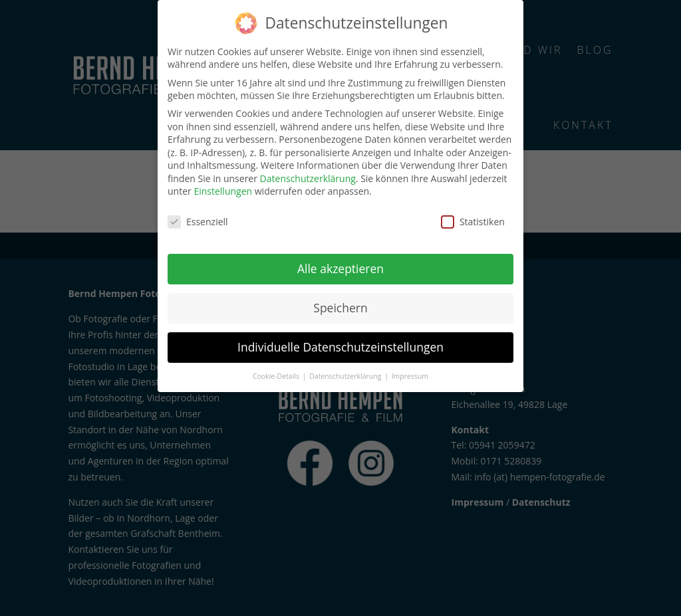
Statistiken (473, 222)
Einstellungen (223, 191)
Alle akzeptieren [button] (340, 268)
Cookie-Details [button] (277, 376)
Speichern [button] (340, 308)
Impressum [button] (410, 376)
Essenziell (198, 222)
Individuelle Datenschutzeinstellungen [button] (340, 347)
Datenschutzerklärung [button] (346, 376)
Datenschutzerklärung (308, 178)
